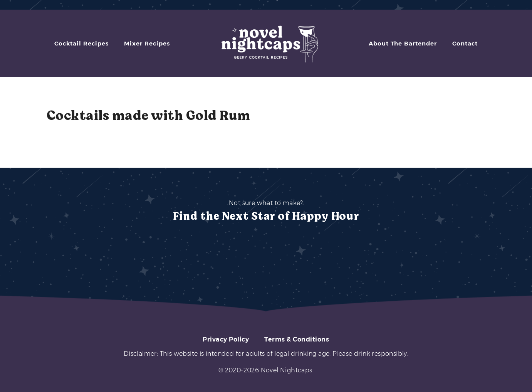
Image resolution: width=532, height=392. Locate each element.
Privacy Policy (226, 339)
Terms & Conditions (297, 339)
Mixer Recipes (147, 43)
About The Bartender (403, 43)
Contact (465, 43)
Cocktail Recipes (81, 43)
